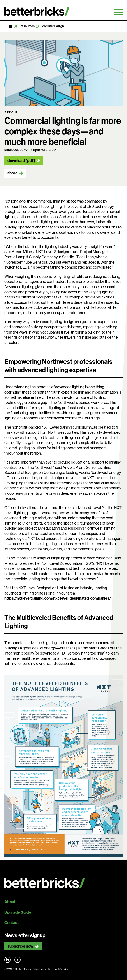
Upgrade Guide (18, 912)
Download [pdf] (21, 161)
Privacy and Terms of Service (51, 969)
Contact (11, 923)
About (10, 902)
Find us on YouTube (18, 960)
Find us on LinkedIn (7, 960)
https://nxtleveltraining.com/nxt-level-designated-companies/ (58, 598)
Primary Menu (118, 12)
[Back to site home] (63, 883)
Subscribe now (20, 946)
